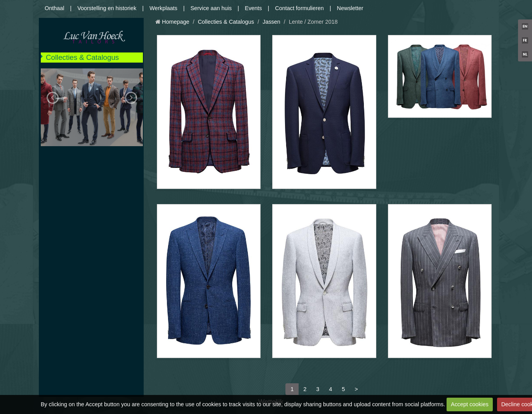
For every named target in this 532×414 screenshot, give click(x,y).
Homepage (176, 22)
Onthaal (54, 8)
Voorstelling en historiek (107, 8)
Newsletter (350, 8)
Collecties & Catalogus (82, 57)
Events (254, 8)
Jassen (271, 22)
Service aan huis (211, 8)
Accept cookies (470, 404)
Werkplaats (163, 8)
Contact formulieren (299, 8)
